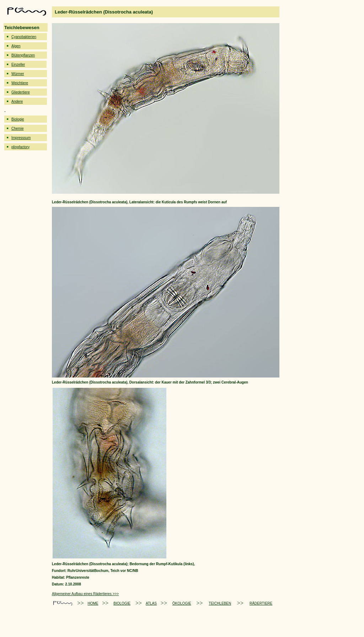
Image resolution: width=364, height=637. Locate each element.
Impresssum (21, 138)
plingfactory (20, 147)
